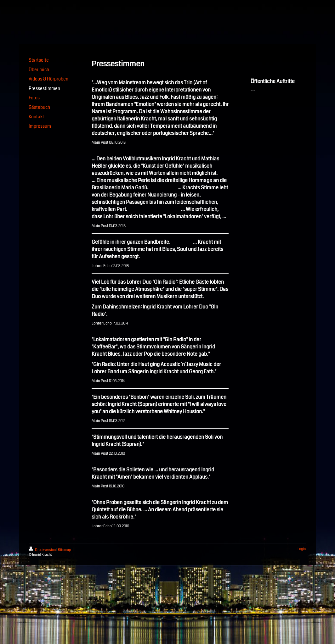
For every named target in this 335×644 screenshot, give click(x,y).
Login (302, 549)
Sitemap (64, 550)
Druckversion (43, 550)
